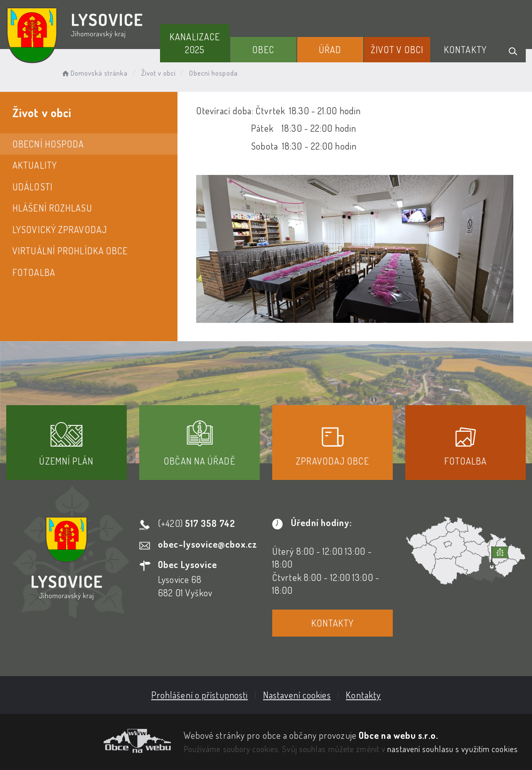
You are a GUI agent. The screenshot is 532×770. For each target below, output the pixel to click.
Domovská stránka (94, 73)
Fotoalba (34, 272)
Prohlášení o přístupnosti (200, 695)
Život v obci (397, 49)
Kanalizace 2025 (195, 43)
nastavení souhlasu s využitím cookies (453, 749)
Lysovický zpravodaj (60, 229)
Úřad (330, 49)
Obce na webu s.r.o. (398, 735)
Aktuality (35, 165)
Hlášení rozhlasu (52, 208)
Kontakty (465, 49)
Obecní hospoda (48, 144)
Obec (263, 49)
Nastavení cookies (297, 695)
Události (33, 187)
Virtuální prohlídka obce (70, 251)
